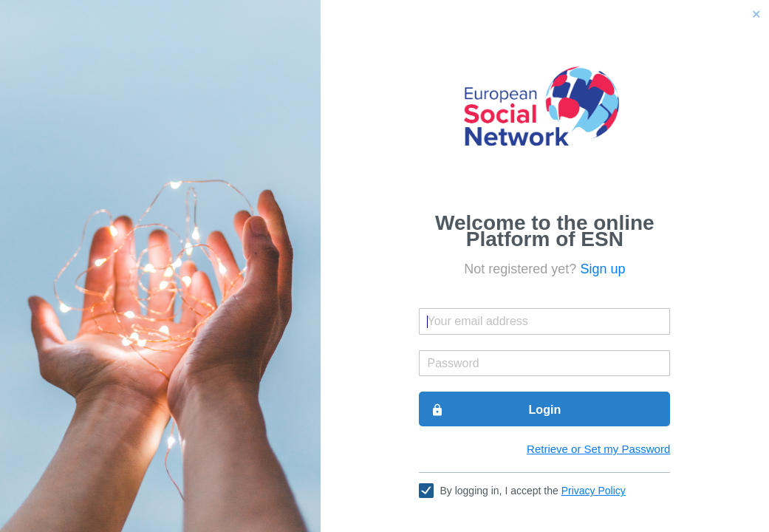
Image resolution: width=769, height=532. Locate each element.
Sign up (602, 269)
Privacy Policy (594, 491)
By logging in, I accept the (532, 491)
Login (496, 410)
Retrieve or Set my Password (598, 449)
